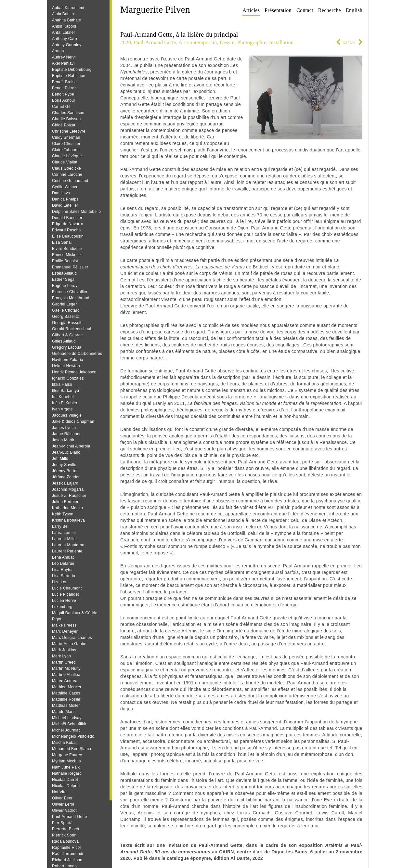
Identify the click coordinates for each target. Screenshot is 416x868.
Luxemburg (62, 607)
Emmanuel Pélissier (70, 267)
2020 (126, 42)
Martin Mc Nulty (66, 668)
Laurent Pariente (67, 551)
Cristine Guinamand (70, 181)
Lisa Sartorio (64, 576)
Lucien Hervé (64, 601)
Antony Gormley (67, 45)
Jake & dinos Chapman (73, 421)
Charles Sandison (68, 113)
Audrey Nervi (64, 57)
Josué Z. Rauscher (69, 496)
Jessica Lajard (65, 483)
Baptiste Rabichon (69, 76)
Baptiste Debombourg (72, 70)
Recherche (330, 10)
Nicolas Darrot (65, 780)
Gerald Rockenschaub (72, 329)
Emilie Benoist (65, 261)
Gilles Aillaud (64, 341)
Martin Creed (64, 662)
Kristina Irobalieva (68, 520)
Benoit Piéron (64, 88)
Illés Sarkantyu (65, 391)
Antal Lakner (64, 32)
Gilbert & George (67, 335)
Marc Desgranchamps (72, 638)
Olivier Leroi (63, 804)
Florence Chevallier (70, 292)
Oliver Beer (62, 798)
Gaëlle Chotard (66, 310)
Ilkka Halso (62, 384)
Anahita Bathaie (66, 20)
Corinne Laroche (67, 175)
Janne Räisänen (67, 434)
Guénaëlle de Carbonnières (77, 354)
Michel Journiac (66, 730)
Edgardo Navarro (68, 224)
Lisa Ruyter (62, 570)
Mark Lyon (61, 656)
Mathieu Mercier (67, 687)
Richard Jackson (67, 860)
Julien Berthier (65, 502)
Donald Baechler (67, 218)
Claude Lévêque (67, 156)
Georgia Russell (67, 323)
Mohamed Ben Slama (72, 749)
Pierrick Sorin (64, 835)
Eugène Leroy (65, 286)
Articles (251, 10)
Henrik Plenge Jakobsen (74, 372)
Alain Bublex (63, 14)
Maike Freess (64, 625)
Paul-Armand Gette (70, 817)
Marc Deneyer (65, 631)
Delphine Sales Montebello (76, 212)
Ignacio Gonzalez (68, 378)
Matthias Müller (66, 706)
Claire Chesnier (66, 144)
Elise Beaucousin (68, 236)
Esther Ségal (64, 279)
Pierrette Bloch (65, 829)
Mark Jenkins (64, 650)
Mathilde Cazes (66, 693)
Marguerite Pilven (155, 9)
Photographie (252, 42)
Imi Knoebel (63, 397)
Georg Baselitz (65, 317)
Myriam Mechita (66, 761)
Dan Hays (61, 193)
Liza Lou (60, 582)
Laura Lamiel (64, 533)
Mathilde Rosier (66, 699)
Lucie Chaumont (67, 588)
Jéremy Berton (65, 471)
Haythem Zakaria (68, 360)
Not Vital (60, 792)
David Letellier (65, 205)
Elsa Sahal (62, 242)
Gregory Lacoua (67, 347)
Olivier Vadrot (64, 810)
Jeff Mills (60, 459)
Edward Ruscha (66, 230)
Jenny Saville (64, 465)
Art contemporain (198, 42)
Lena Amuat (63, 557)
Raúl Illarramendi (68, 854)
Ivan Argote (62, 409)
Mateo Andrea (65, 681)
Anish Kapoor (64, 26)
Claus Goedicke (66, 168)
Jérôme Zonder (66, 477)
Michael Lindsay (67, 718)
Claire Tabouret (66, 150)
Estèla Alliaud (64, 273)
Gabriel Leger (65, 304)
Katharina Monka (67, 508)
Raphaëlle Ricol (66, 848)
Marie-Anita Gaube (69, 644)
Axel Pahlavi (63, 63)
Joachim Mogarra (68, 489)
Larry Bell (61, 526)
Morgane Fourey (67, 755)
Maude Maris (64, 712)
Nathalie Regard (67, 773)
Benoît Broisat (65, 82)
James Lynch (64, 428)
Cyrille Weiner (65, 187)
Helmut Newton (66, 366)
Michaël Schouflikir (69, 724)
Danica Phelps (65, 199)
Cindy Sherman (66, 137)
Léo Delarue (63, 564)
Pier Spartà (62, 823)
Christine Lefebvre (69, 131)
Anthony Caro (65, 39)
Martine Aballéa (66, 675)
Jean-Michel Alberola (71, 446)
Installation (281, 42)
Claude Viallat (65, 162)
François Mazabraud (71, 298)
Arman (58, 51)
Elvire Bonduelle (67, 249)
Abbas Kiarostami (68, 8)
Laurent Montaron (68, 545)
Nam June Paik (66, 767)
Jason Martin (64, 440)
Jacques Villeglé (67, 415)
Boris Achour (64, 100)
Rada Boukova (65, 841)
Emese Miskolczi (67, 255)
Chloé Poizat (64, 125)
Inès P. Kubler (65, 403)
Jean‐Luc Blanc (66, 452)
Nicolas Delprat (66, 786)
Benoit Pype (63, 94)
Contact (305, 10)
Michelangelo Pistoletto (73, 736)
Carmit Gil (61, 107)
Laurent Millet (64, 539)
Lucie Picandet (65, 594)
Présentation (278, 10)
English (354, 10)
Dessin (227, 42)
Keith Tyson (63, 514)
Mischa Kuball (65, 743)
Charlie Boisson (66, 119)
